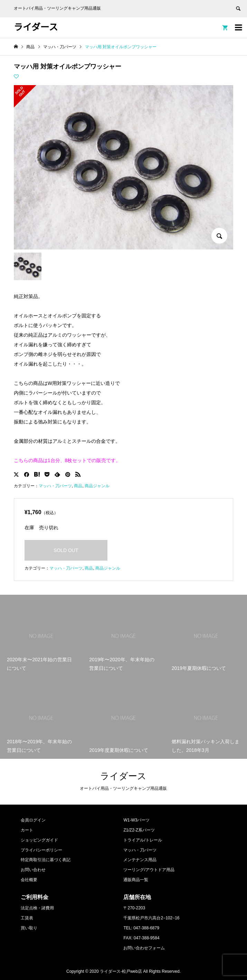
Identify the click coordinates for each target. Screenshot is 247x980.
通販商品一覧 (136, 880)
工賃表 (27, 918)
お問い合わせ (33, 870)
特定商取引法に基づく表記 (46, 860)
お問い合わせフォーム (144, 948)
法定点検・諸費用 (37, 908)
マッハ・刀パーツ (55, 486)
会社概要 (29, 880)
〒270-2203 (134, 908)
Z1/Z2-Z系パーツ (139, 830)
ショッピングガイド (39, 840)
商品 (78, 486)
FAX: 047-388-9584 (141, 938)
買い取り (29, 928)
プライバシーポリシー (41, 850)
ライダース (36, 27)
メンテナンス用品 (140, 860)
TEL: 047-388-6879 (141, 928)
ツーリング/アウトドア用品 (149, 870)
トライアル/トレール (142, 840)
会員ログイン (33, 820)
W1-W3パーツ (136, 820)
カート (27, 830)
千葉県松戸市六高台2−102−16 (151, 918)
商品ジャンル (97, 486)
